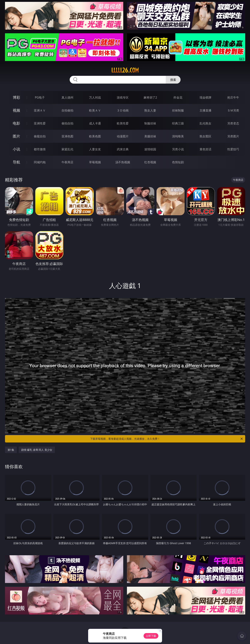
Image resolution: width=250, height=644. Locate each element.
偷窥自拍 (40, 136)
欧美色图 (95, 136)
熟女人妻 (150, 110)
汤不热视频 (123, 162)
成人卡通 (95, 123)
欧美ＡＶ (95, 110)
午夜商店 (67, 162)
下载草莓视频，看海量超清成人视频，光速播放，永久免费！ (167, 439)
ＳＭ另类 (233, 110)
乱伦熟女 (205, 123)
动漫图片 (123, 136)
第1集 (11, 450)
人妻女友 (95, 149)
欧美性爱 (123, 123)
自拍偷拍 (67, 110)
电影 (16, 123)
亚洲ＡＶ (40, 110)
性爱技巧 (233, 149)
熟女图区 (205, 136)
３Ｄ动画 (123, 110)
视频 (16, 110)
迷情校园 (150, 149)
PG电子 (40, 97)
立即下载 (151, 636)
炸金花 (178, 97)
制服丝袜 (150, 123)
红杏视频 (150, 162)
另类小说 (178, 149)
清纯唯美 (178, 136)
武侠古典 (123, 149)
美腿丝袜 (150, 136)
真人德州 (67, 97)
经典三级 (178, 123)
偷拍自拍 (67, 123)
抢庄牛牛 (233, 97)
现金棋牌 (205, 97)
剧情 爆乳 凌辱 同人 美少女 (37, 450)
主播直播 (205, 110)
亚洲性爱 (40, 123)
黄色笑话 (205, 149)
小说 (16, 149)
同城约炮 (40, 162)
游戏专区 (123, 97)
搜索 (173, 80)
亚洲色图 (67, 136)
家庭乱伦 (67, 149)
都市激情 (40, 149)
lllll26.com (125, 70)
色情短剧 (178, 162)
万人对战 (95, 97)
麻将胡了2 (150, 97)
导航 (16, 162)
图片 (16, 136)
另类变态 (233, 123)
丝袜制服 (178, 110)
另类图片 (233, 136)
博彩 (16, 97)
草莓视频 (95, 162)
